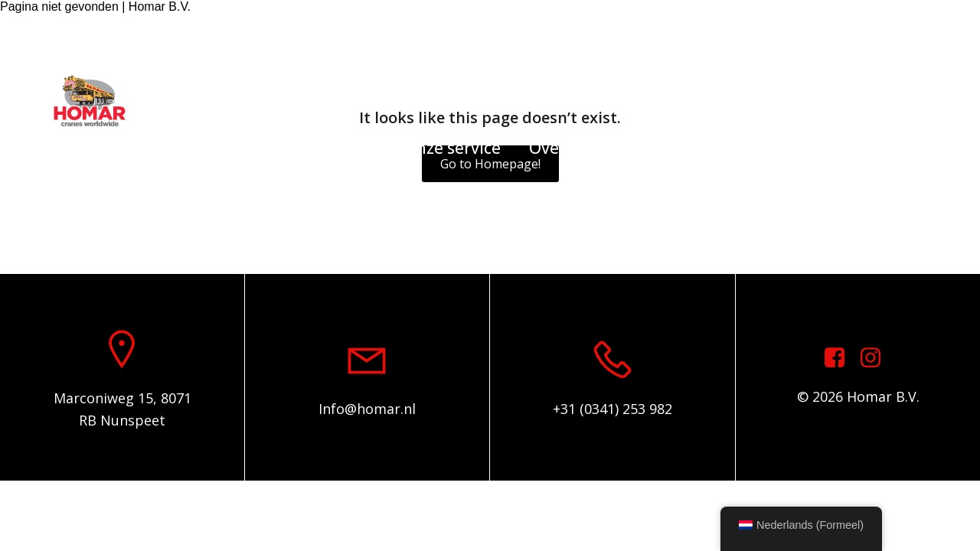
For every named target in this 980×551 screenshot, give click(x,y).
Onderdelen (329, 148)
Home (104, 148)
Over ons (563, 148)
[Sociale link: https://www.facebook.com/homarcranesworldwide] (911, 33)
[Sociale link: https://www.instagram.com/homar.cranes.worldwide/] (934, 33)
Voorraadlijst (205, 148)
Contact (656, 148)
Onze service (452, 148)
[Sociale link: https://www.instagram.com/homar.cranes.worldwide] (876, 358)
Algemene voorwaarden (807, 148)
